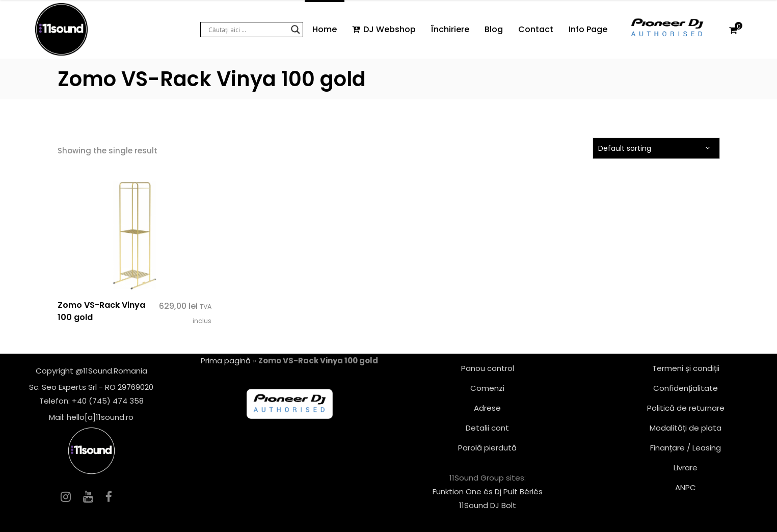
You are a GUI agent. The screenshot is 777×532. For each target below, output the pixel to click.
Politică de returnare (686, 408)
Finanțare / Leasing (686, 448)
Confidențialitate (686, 388)
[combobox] (656, 148)
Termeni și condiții (686, 368)
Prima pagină (226, 361)
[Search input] (247, 30)
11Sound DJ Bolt (488, 505)
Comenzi (487, 388)
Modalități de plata (686, 428)
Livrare (686, 468)
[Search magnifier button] (296, 30)
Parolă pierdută (487, 448)
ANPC (686, 487)
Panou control (488, 368)
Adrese (487, 408)
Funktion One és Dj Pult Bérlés (488, 491)
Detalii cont (487, 428)
